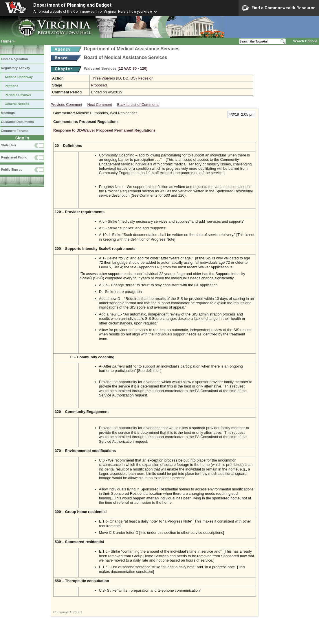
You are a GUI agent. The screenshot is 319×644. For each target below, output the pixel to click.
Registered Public (14, 157)
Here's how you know (135, 12)
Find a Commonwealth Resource (279, 8)
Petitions (11, 86)
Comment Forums (15, 131)
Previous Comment (66, 105)
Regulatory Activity (15, 68)
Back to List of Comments (138, 105)
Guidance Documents (17, 122)
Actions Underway (19, 77)
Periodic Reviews (18, 95)
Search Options (305, 41)
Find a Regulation (14, 59)
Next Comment (100, 105)
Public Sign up (12, 169)
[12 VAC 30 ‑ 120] (132, 68)
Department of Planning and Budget (72, 5)
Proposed (99, 85)
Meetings (8, 113)
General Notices (17, 104)
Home (6, 41)
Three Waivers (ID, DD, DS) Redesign (122, 78)
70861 (78, 612)
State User (9, 145)
